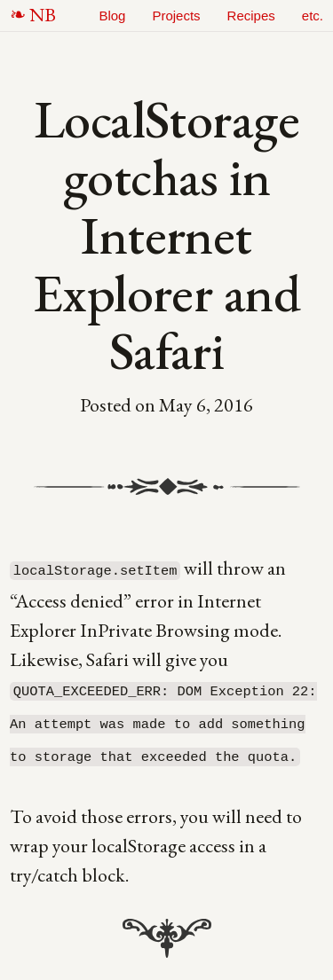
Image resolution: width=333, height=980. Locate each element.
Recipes (251, 16)
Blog (112, 16)
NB (43, 15)
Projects (176, 16)
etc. (313, 16)
